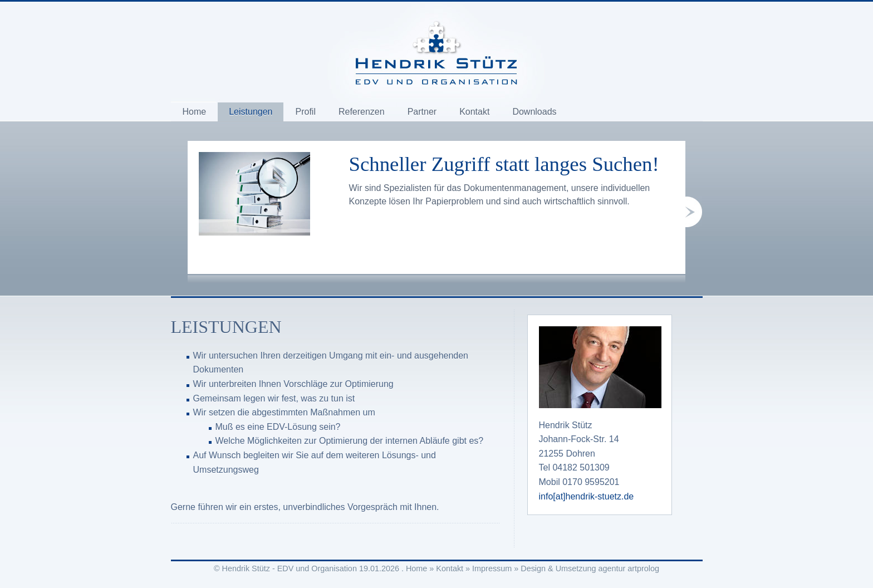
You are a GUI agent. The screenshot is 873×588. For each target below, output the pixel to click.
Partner (422, 112)
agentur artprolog (629, 569)
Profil (305, 112)
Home (195, 112)
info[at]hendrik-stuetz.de (587, 496)
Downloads (534, 112)
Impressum (492, 569)
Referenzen (362, 112)
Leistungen (251, 112)
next (694, 212)
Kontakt (474, 112)
